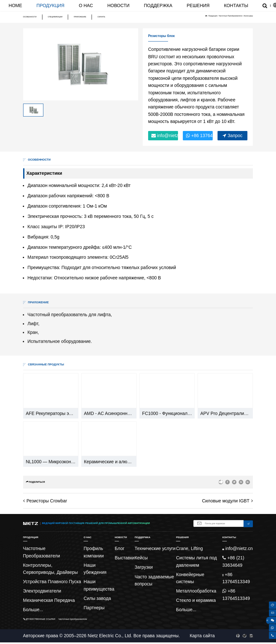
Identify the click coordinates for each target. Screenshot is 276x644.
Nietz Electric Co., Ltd (109, 636)
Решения (198, 5)
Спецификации (55, 17)
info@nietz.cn (165, 135)
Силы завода (97, 598)
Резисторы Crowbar (47, 501)
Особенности (30, 17)
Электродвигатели (42, 591)
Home (15, 5)
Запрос (233, 135)
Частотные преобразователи (73, 619)
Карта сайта (202, 636)
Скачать (102, 17)
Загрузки (144, 567)
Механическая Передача (49, 600)
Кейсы (141, 558)
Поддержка (158, 5)
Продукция (51, 5)
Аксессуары (248, 16)
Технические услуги (155, 548)
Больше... (33, 610)
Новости (118, 5)
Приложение (80, 17)
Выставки (125, 558)
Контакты (236, 5)
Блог (120, 548)
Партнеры (94, 608)
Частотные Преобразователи (230, 16)
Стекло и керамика (196, 600)
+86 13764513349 (199, 135)
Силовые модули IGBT (226, 501)
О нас (86, 5)
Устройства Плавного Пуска (52, 582)
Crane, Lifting (189, 548)
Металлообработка (196, 591)
